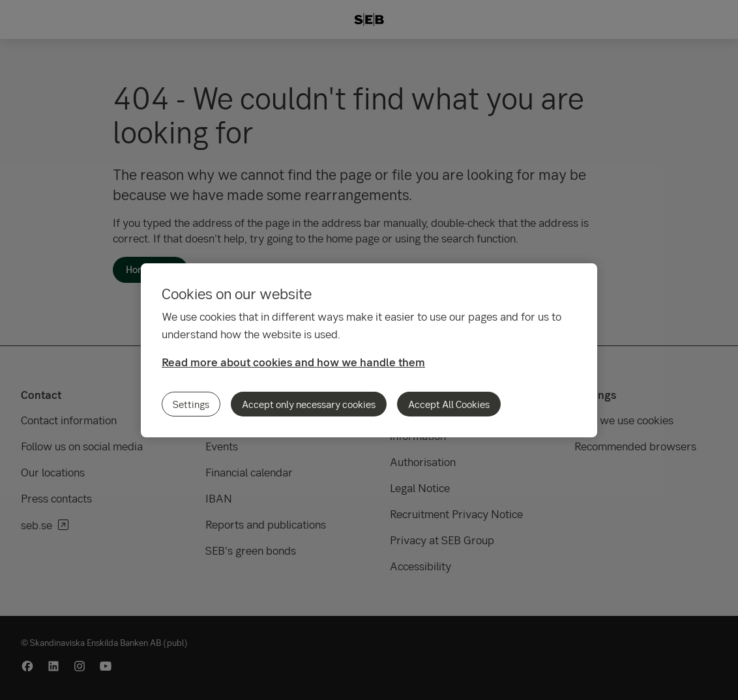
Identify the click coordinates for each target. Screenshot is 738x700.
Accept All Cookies (449, 404)
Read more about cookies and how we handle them (293, 362)
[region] (369, 350)
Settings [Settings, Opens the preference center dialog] (191, 404)
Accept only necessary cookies (309, 404)
